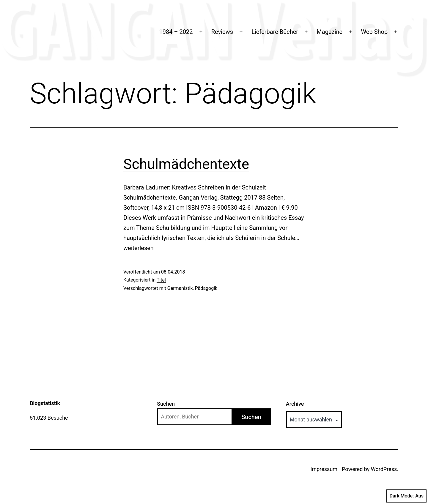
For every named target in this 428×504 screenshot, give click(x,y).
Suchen (166, 404)
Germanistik (180, 288)
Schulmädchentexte (186, 164)
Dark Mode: (406, 496)
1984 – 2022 (176, 32)
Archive (295, 404)
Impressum (324, 469)
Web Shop (374, 32)
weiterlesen (139, 248)
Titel (161, 280)
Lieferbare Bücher (275, 32)
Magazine (329, 32)
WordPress (384, 469)
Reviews (222, 32)
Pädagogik (206, 288)
